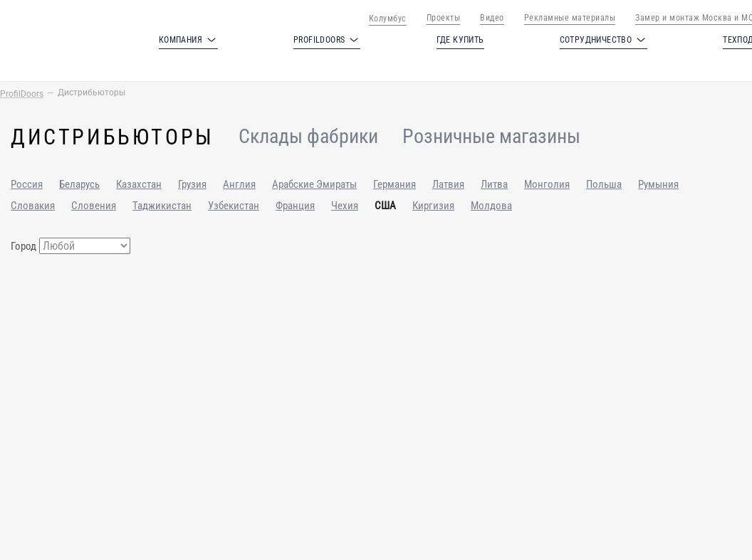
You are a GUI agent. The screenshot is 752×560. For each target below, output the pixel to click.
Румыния (658, 184)
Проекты (444, 18)
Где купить (460, 40)
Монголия (547, 184)
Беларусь (79, 184)
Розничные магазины (491, 137)
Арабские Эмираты (314, 184)
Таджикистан (162, 206)
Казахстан (139, 184)
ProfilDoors (22, 94)
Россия (27, 184)
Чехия (345, 206)
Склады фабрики (308, 137)
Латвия (448, 184)
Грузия (192, 184)
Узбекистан (234, 206)
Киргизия (433, 206)
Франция (295, 206)
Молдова (491, 206)
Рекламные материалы (570, 18)
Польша (604, 184)
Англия (239, 184)
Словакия (33, 206)
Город (23, 246)
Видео (492, 18)
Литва (494, 184)
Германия (395, 184)
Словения (94, 206)
